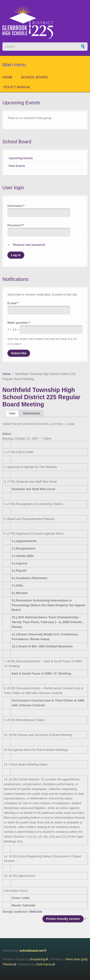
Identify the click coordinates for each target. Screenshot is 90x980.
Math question (19, 323)
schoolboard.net (31, 951)
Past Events (17, 166)
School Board (34, 77)
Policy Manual (17, 87)
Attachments (31, 413)
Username (16, 206)
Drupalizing (37, 959)
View (14, 413)
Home (7, 77)
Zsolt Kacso (44, 964)
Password (16, 225)
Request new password (29, 245)
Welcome (36, 912)
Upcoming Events (21, 158)
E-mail (13, 303)
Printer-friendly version (63, 919)
